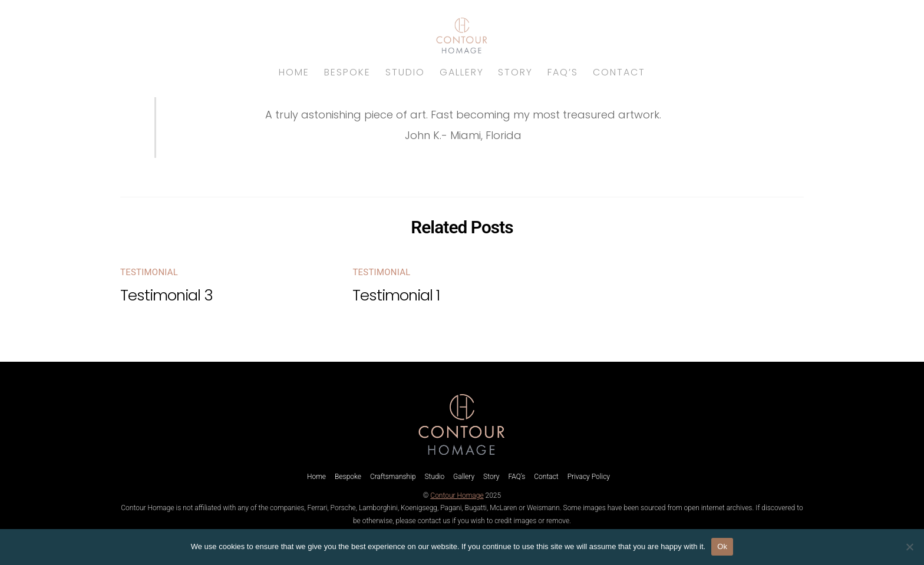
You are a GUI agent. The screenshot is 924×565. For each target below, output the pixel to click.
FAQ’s (563, 72)
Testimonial (149, 272)
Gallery (462, 72)
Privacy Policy (589, 477)
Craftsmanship (393, 477)
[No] (909, 547)
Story (515, 72)
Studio (405, 72)
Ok (722, 546)
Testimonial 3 (166, 295)
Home (294, 72)
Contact (619, 72)
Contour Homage (457, 495)
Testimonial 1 (396, 295)
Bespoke (347, 72)
